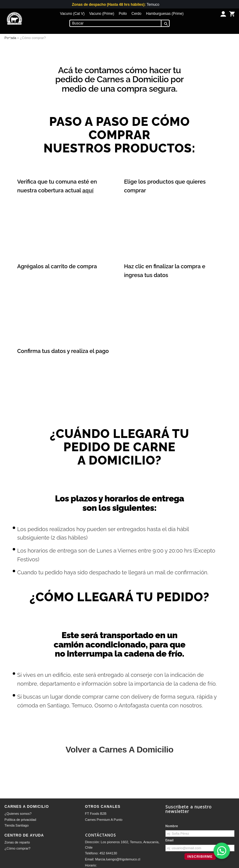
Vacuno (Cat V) (72, 14)
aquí (88, 191)
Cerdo (136, 14)
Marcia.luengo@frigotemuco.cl (118, 859)
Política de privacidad (20, 820)
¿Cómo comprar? (18, 848)
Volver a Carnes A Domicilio (120, 750)
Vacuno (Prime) (101, 14)
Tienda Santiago (17, 825)
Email (169, 840)
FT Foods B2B (96, 814)
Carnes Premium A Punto (104, 820)
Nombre (172, 826)
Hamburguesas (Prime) (165, 14)
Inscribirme (200, 857)
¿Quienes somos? (18, 814)
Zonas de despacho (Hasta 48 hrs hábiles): (109, 5)
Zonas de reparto (17, 842)
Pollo (123, 14)
